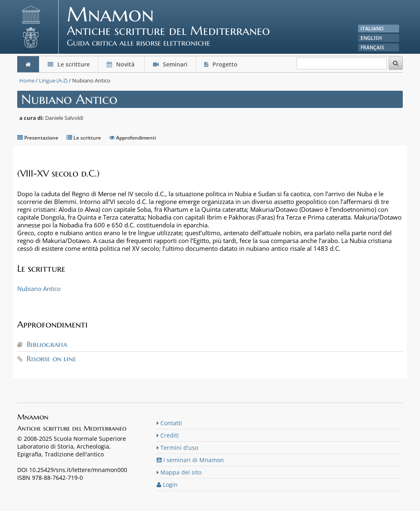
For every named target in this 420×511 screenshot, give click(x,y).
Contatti (169, 423)
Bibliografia (47, 344)
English (371, 38)
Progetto (222, 64)
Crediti (168, 435)
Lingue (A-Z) (53, 80)
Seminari (170, 64)
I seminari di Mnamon (190, 460)
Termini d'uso (177, 448)
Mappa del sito (179, 472)
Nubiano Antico (39, 289)
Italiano (372, 29)
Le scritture (69, 64)
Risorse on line (51, 359)
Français (372, 47)
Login (167, 485)
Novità (121, 64)
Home (27, 80)
